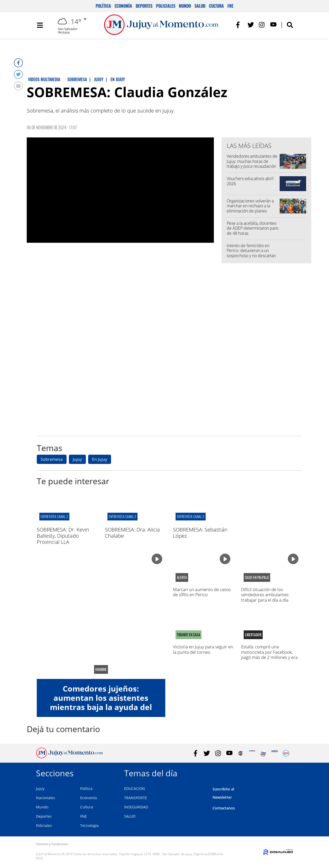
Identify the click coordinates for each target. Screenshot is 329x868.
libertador (253, 635)
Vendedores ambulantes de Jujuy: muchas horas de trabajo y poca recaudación (252, 161)
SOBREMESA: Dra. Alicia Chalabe (132, 533)
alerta (182, 577)
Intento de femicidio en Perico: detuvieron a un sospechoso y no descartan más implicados (251, 253)
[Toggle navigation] (40, 26)
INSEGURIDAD (136, 807)
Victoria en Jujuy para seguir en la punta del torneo (203, 649)
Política (103, 6)
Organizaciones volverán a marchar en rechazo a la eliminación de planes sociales (250, 208)
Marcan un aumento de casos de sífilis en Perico (202, 592)
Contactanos (224, 808)
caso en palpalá (257, 577)
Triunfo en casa (189, 635)
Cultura (216, 6)
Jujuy (77, 459)
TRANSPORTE (136, 798)
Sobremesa (52, 459)
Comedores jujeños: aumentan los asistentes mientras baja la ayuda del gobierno (101, 702)
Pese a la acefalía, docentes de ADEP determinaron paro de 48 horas (253, 228)
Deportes (144, 6)
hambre (101, 669)
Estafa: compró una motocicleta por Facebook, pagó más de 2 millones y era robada (269, 655)
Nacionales (45, 798)
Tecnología (89, 825)
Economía (123, 6)
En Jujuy (100, 459)
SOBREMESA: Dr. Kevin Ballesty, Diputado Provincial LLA (63, 536)
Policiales (166, 6)
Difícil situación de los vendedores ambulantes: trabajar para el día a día (265, 595)
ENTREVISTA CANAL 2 (54, 516)
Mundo (185, 6)
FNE (230, 6)
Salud (200, 6)
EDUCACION (135, 788)
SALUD (130, 816)
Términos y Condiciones (52, 844)
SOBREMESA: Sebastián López (200, 533)
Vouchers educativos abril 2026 (250, 181)
